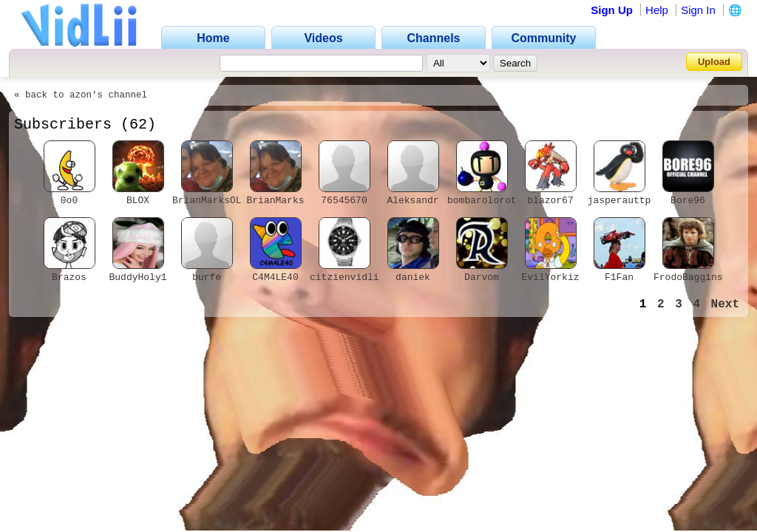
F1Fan (619, 277)
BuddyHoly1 (138, 277)
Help (657, 10)
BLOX (138, 201)
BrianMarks (275, 201)
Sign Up (612, 10)
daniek (413, 277)
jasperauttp (619, 201)
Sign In (698, 10)
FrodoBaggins (688, 277)
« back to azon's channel (81, 95)
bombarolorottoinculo (505, 201)
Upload (714, 62)
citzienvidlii (347, 277)
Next (725, 304)
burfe (207, 277)
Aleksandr (413, 201)
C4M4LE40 (275, 277)
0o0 (69, 201)
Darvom (482, 277)
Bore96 (688, 201)
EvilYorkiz (550, 277)
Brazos (69, 277)
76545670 (344, 201)
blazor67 (550, 201)
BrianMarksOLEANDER (224, 201)
